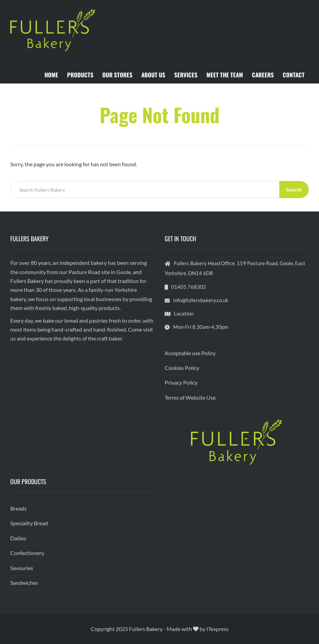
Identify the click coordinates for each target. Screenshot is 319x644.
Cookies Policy (182, 368)
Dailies (18, 538)
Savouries (22, 568)
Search (294, 190)
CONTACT (294, 75)
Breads (18, 508)
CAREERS (263, 75)
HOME (51, 75)
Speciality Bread (29, 523)
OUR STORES (117, 75)
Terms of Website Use (190, 397)
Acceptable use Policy (190, 353)
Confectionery (27, 553)
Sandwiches (24, 583)
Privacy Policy (181, 382)
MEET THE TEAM (225, 75)
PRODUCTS (80, 75)
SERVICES (186, 75)
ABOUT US (153, 75)
